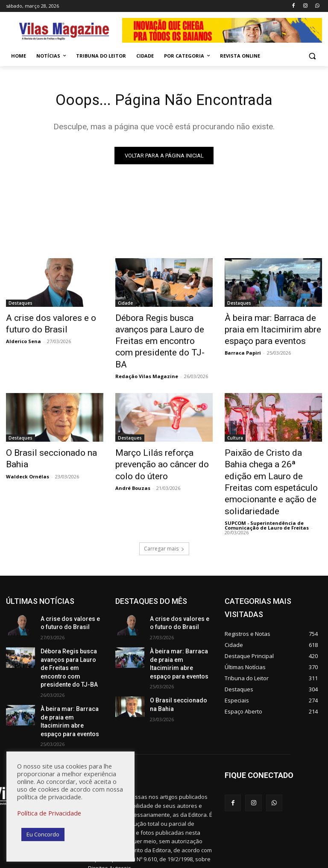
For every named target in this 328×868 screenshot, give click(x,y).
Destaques (20, 305)
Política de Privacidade (49, 813)
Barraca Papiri (243, 348)
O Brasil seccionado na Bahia (52, 434)
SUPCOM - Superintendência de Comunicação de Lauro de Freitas (267, 484)
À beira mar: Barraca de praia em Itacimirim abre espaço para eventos (271, 328)
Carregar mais (164, 507)
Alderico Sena (23, 339)
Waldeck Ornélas (28, 444)
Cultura (235, 419)
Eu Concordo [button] (43, 834)
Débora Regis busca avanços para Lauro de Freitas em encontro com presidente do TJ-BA (161, 333)
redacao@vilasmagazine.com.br (155, 821)
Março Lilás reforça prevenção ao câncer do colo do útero (162, 443)
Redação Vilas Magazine (147, 358)
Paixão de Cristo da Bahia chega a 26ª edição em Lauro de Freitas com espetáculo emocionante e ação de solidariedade (272, 452)
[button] (312, 56)
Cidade (125, 305)
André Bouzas (133, 463)
